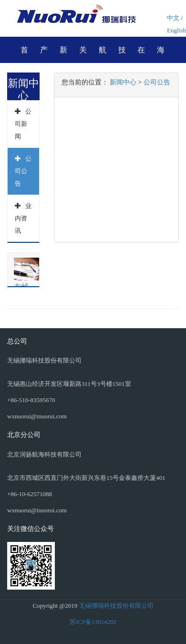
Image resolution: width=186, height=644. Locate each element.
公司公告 (23, 171)
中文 (173, 18)
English (176, 30)
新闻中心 (123, 82)
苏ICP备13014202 (93, 622)
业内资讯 (23, 218)
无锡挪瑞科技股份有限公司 (116, 606)
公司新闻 (23, 124)
